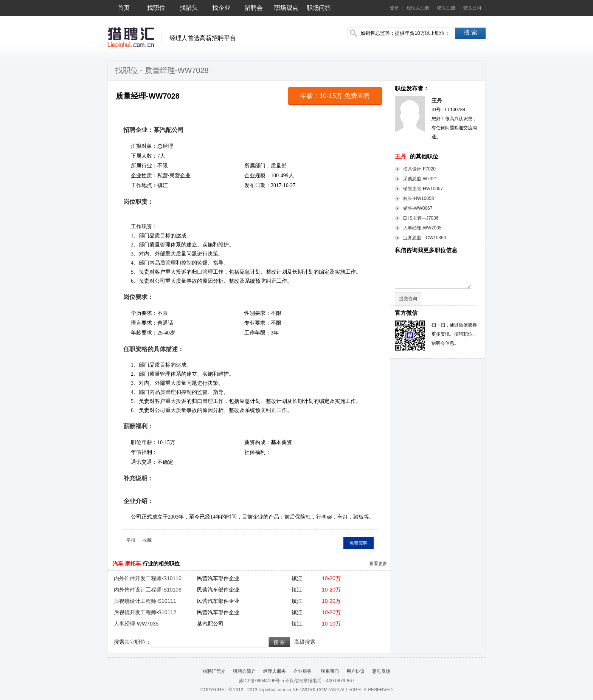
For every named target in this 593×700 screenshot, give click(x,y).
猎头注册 (446, 8)
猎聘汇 (131, 38)
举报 (131, 540)
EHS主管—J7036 (421, 218)
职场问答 (319, 8)
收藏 (147, 540)
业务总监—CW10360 (425, 238)
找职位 (156, 8)
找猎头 (189, 8)
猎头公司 (472, 8)
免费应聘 (359, 543)
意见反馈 (381, 671)
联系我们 (329, 671)
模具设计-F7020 (419, 169)
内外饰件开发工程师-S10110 (148, 578)
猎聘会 (254, 8)
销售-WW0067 (418, 208)
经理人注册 (418, 8)
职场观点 (286, 8)
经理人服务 (275, 671)
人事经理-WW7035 (422, 228)
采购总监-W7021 (420, 179)
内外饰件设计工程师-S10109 (148, 590)
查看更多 (378, 564)
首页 (124, 8)
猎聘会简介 (244, 671)
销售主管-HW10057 (423, 189)
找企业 (221, 8)
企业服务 (303, 671)
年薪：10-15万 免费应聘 (335, 96)
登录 (394, 8)
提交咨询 (408, 299)
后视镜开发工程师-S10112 (145, 612)
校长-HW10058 (418, 198)
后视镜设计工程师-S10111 (145, 601)
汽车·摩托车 (127, 564)
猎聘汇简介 (214, 671)
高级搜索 (305, 642)
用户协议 (355, 671)
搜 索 (470, 32)
